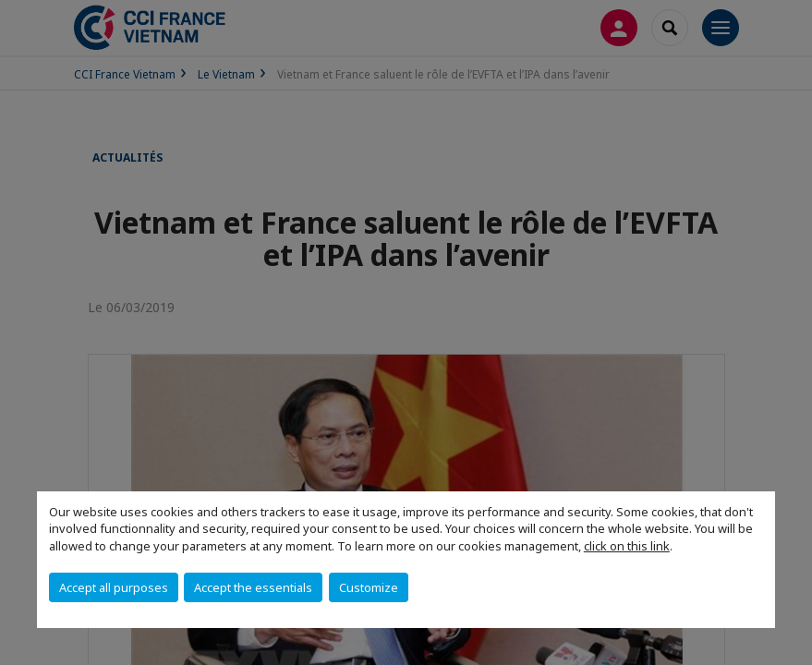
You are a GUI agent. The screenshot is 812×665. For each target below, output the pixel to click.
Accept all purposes (114, 587)
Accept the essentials (253, 587)
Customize (369, 587)
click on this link (627, 546)
